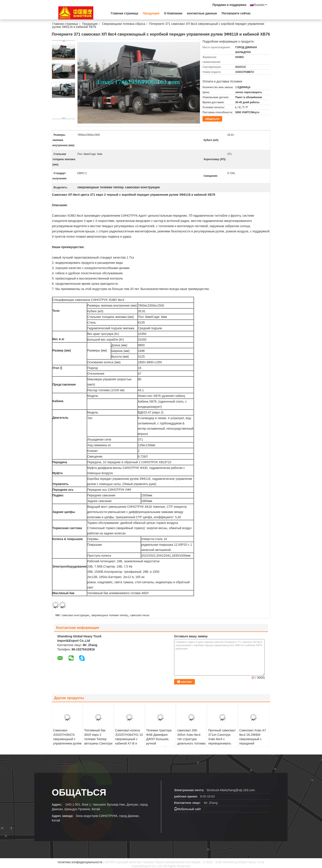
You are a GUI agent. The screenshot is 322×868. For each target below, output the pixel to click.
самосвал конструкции (75, 615)
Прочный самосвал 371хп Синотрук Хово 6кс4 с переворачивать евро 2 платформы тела (222, 741)
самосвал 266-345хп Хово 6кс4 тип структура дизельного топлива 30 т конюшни (191, 739)
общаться (212, 119)
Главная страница (124, 13)
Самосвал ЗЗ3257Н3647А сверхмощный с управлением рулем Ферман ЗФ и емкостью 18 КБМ (67, 741)
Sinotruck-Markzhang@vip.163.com (231, 790)
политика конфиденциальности (80, 862)
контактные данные (202, 13)
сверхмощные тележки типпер (110, 615)
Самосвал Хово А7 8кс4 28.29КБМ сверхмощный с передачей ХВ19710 (253, 739)
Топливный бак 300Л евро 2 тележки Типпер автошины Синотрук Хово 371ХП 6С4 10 (98, 739)
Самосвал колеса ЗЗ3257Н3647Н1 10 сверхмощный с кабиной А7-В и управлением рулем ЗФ (129, 741)
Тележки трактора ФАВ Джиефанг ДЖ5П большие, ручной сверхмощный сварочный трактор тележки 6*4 (160, 743)
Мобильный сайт (188, 809)
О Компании (173, 13)
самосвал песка (140, 615)
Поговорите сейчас (236, 13)
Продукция (151, 13)
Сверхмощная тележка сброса (124, 24)
